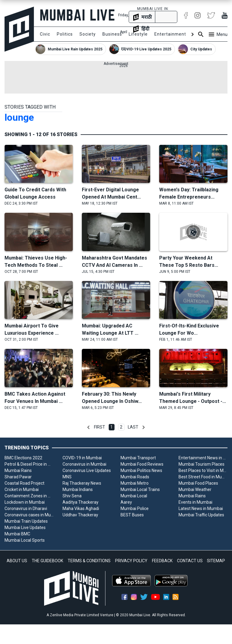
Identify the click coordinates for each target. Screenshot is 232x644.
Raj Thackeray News (82, 483)
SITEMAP (216, 561)
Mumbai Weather (195, 489)
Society (88, 34)
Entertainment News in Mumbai (203, 458)
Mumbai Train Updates (26, 521)
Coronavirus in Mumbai (84, 464)
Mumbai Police (135, 509)
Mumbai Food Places (198, 483)
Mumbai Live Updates (25, 528)
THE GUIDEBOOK (47, 561)
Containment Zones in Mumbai (29, 496)
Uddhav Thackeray (80, 515)
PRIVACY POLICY (131, 561)
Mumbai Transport (138, 458)
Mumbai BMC (17, 534)
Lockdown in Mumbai (25, 502)
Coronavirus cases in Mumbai (29, 515)
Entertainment (170, 34)
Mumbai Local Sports (25, 540)
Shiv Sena (72, 496)
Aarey (126, 502)
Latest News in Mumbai (201, 509)
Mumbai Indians (78, 489)
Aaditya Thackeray (81, 502)
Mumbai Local (134, 496)
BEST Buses (132, 515)
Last (133, 427)
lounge (19, 117)
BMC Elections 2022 (23, 458)
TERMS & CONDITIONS (89, 561)
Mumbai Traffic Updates (201, 515)
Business (112, 34)
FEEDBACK (162, 561)
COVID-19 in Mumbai (82, 458)
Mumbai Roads (135, 477)
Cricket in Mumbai (22, 489)
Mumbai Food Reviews (142, 464)
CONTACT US (190, 561)
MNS (67, 477)
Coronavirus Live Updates (87, 470)
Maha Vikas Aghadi (81, 509)
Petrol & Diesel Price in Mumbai (29, 464)
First (100, 427)
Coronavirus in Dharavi (26, 509)
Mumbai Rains (18, 470)
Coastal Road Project (24, 483)
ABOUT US (17, 561)
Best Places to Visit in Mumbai (203, 470)
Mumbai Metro (135, 483)
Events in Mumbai (195, 502)
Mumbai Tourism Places (201, 464)
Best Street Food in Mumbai (203, 477)
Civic (45, 34)
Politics (65, 34)
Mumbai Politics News (141, 470)
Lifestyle (138, 34)
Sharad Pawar (18, 477)
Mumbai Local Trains (140, 489)
